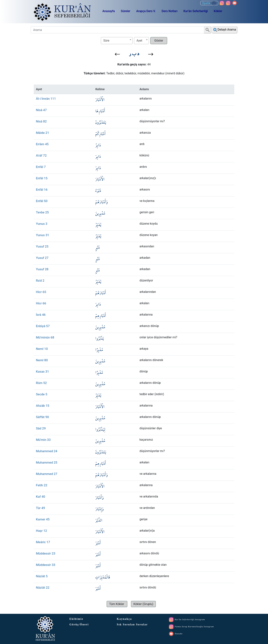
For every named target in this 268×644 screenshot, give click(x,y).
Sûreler (126, 11)
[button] (117, 54)
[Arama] (117, 30)
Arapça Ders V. (146, 11)
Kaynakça (124, 619)
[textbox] (117, 41)
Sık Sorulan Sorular (132, 624)
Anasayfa (109, 11)
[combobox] (117, 41)
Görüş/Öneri (79, 624)
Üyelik (209, 3)
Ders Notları (169, 11)
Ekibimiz (76, 619)
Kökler (218, 11)
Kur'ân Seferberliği (196, 11)
